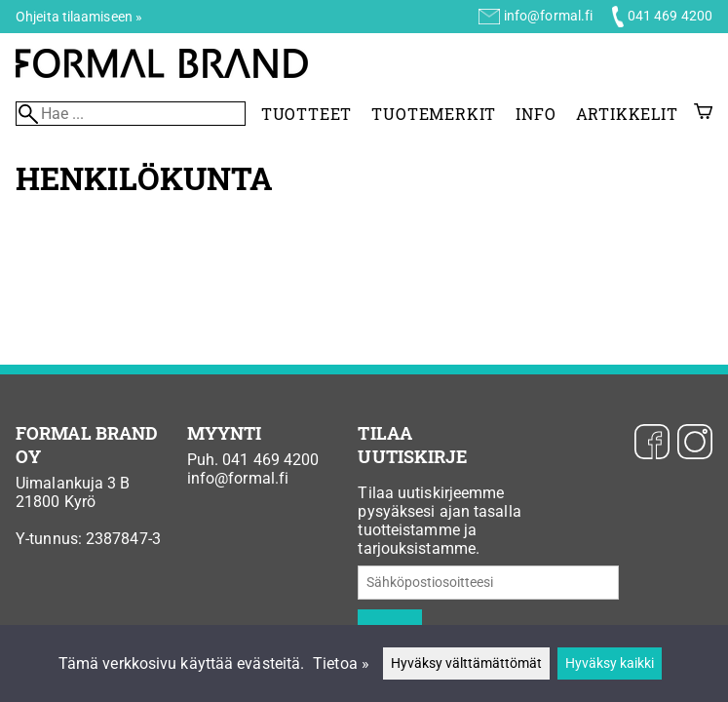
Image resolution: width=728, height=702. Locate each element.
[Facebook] (652, 444)
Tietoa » (341, 663)
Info (536, 114)
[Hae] (131, 114)
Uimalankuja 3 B (73, 483)
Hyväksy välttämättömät (466, 663)
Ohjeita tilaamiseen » (79, 17)
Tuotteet (307, 114)
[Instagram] (695, 444)
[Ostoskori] (703, 114)
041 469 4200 (670, 16)
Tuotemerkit (434, 114)
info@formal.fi (548, 16)
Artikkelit (627, 114)
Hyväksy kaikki (610, 663)
